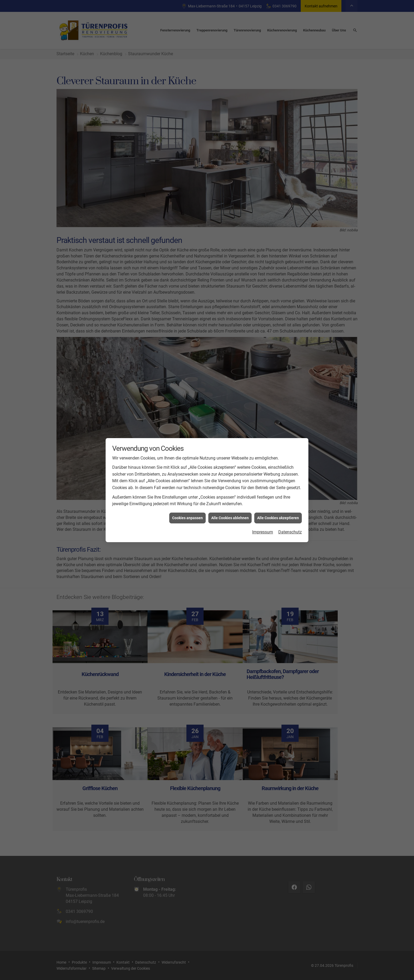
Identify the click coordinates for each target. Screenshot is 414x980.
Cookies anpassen (187, 518)
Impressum (263, 532)
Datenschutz (290, 532)
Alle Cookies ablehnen (230, 518)
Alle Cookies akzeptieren (278, 518)
